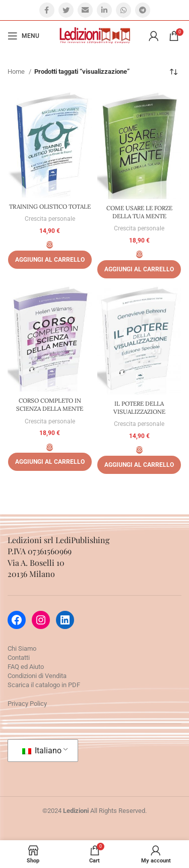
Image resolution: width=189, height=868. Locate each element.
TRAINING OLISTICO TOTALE (50, 206)
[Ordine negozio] (174, 72)
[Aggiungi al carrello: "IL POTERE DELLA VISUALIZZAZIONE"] (139, 465)
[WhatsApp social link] (123, 10)
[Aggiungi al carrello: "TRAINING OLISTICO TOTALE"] (50, 260)
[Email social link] (85, 10)
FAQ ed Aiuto (26, 667)
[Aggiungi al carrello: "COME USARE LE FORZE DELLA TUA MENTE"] (139, 269)
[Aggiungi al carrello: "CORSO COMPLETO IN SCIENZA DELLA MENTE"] (50, 462)
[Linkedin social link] (104, 10)
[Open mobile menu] (23, 36)
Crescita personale (50, 219)
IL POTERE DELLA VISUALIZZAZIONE (139, 407)
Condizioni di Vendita (37, 676)
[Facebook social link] (47, 10)
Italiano (42, 751)
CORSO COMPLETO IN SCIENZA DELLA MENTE (50, 404)
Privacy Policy (27, 704)
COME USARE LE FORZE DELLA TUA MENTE (139, 212)
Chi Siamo (22, 648)
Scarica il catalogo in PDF (44, 685)
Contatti (19, 658)
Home (17, 71)
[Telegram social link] (143, 10)
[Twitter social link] (66, 10)
